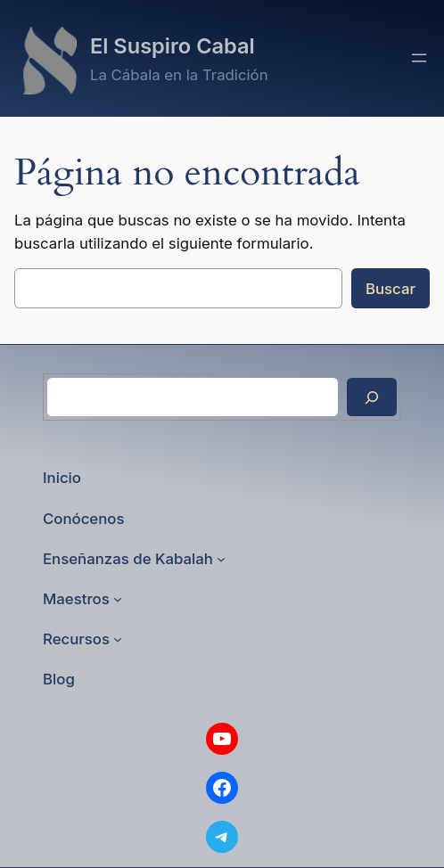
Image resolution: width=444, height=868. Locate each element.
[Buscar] (372, 397)
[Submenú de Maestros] (118, 599)
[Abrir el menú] (419, 58)
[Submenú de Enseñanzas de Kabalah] (221, 559)
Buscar (391, 289)
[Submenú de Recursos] (118, 639)
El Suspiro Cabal (173, 46)
